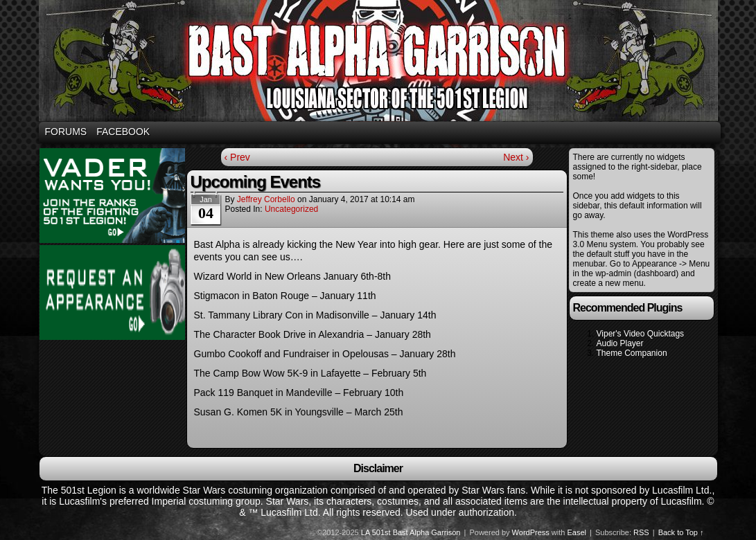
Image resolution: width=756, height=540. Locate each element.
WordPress (531, 532)
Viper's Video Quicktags (641, 334)
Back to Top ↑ (681, 532)
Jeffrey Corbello (266, 199)
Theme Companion (632, 353)
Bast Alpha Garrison (380, 63)
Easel (577, 532)
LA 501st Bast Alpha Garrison (411, 532)
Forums (66, 132)
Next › (516, 157)
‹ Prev (237, 157)
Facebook (123, 132)
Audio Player (620, 343)
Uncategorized (291, 209)
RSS (641, 532)
